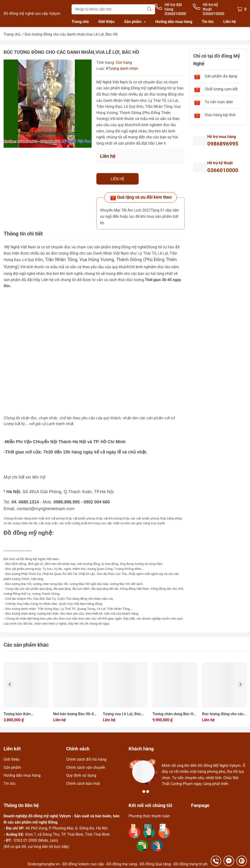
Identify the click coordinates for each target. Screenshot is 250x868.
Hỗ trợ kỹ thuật (210, 7)
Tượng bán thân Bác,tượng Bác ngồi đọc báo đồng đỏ (24, 714)
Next (240, 685)
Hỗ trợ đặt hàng (173, 7)
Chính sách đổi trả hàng (86, 759)
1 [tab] (140, 792)
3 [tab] (148, 792)
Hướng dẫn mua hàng (174, 22)
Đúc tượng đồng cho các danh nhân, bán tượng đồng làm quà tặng (223, 714)
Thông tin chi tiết (23, 234)
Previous (10, 685)
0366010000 (223, 170)
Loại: (101, 68)
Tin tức (208, 22)
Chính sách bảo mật (83, 783)
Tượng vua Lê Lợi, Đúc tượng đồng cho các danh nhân (125, 714)
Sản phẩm (133, 22)
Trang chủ (80, 22)
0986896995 (223, 144)
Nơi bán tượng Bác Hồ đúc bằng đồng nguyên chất (76, 714)
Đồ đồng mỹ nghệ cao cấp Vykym (32, 14)
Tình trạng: (106, 63)
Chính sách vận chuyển (86, 767)
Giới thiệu (106, 22)
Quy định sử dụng (81, 775)
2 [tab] (144, 792)
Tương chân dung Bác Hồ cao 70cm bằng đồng (174, 714)
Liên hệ (230, 22)
